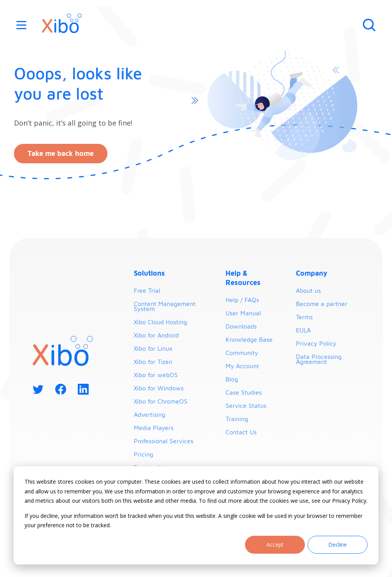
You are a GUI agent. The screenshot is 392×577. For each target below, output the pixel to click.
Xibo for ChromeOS (161, 401)
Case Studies (244, 392)
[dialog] (196, 515)
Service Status (246, 406)
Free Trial (147, 290)
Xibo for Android (156, 335)
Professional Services (164, 441)
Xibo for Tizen (153, 362)
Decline (338, 545)
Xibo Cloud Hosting (160, 322)
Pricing (143, 454)
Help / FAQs (242, 300)
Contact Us (241, 432)
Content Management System (165, 306)
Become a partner (322, 304)
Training (237, 419)
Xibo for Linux (153, 348)
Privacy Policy (316, 343)
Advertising (150, 414)
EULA (303, 330)
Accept (275, 545)
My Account (242, 366)
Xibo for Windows (159, 388)
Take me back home (61, 153)
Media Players (154, 428)
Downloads (241, 326)
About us (308, 290)
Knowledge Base (249, 339)
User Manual (243, 313)
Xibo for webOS (156, 375)
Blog (232, 379)
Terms (304, 317)
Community (242, 353)
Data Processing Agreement (319, 359)
